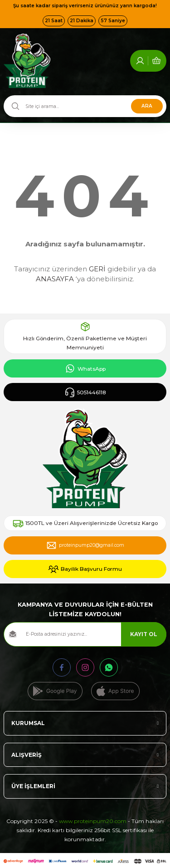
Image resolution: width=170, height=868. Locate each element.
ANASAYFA (55, 262)
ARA (147, 90)
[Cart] (156, 44)
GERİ (97, 253)
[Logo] (27, 44)
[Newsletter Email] (85, 618)
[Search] (85, 90)
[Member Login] (140, 44)
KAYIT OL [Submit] (144, 618)
